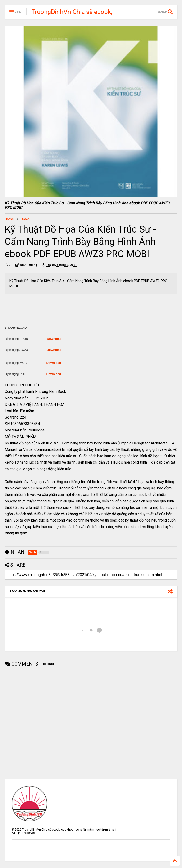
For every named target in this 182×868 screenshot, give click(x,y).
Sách (26, 219)
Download (54, 339)
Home (9, 219)
